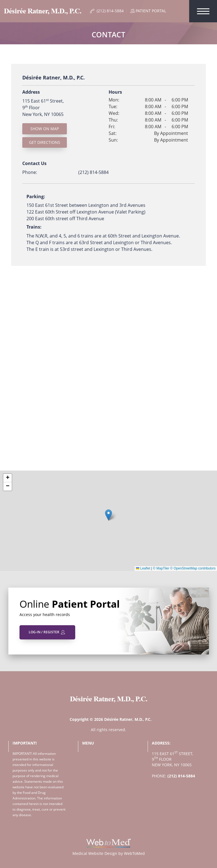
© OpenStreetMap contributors (193, 568)
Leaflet (143, 568)
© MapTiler (161, 568)
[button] (109, 515)
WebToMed (134, 853)
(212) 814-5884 (93, 172)
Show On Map (45, 129)
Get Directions (45, 142)
